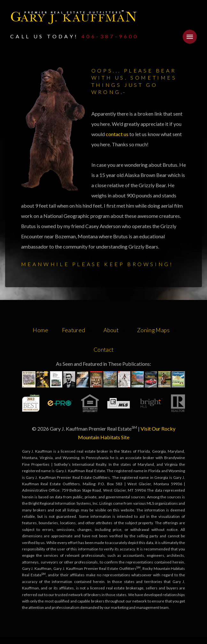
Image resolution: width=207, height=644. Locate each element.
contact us (118, 134)
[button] (190, 37)
